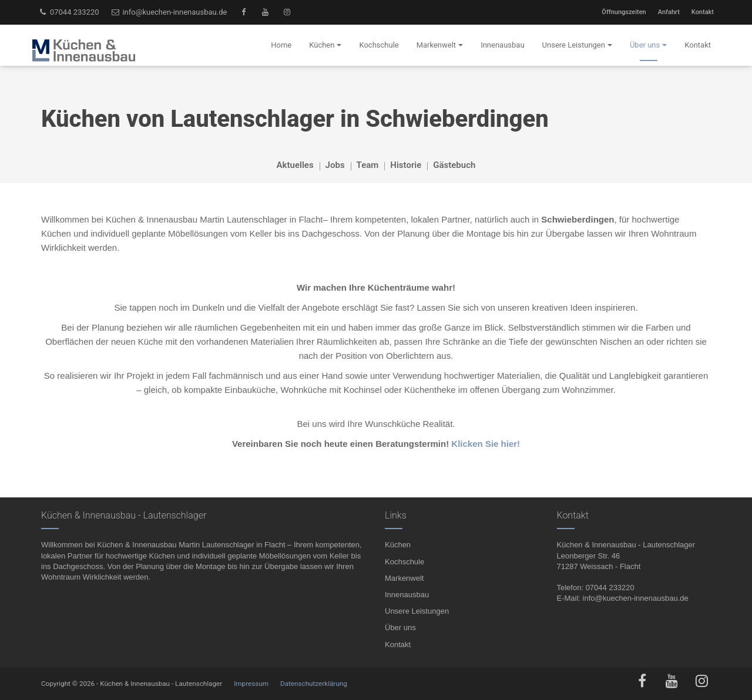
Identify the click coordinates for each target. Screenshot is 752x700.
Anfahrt (669, 12)
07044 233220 (69, 12)
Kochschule (404, 562)
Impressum (251, 684)
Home (281, 45)
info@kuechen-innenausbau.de (169, 12)
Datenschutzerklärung (314, 684)
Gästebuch (454, 165)
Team (368, 165)
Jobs (335, 165)
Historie (406, 165)
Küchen (398, 545)
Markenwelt (404, 578)
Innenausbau (407, 595)
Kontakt (703, 12)
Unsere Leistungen (417, 611)
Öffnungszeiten (624, 12)
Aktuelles (295, 165)
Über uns (400, 627)
